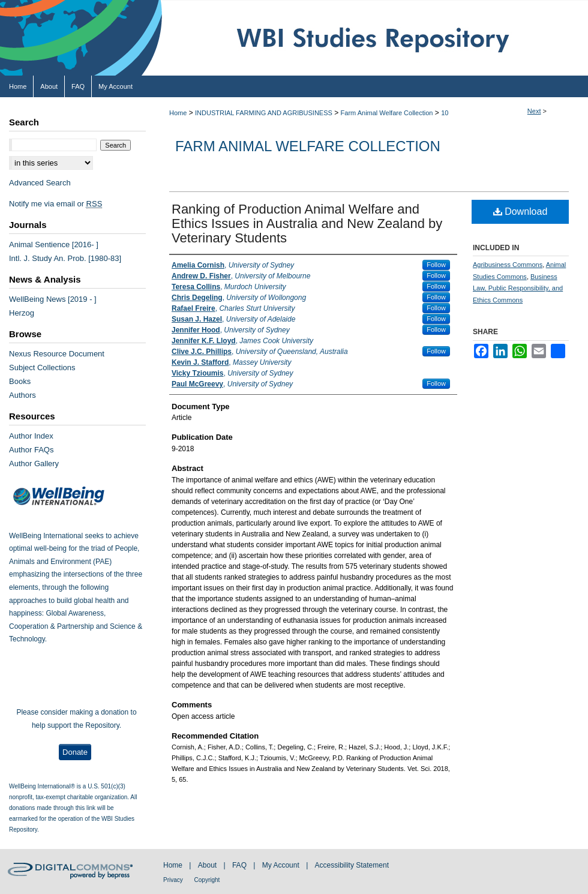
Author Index (31, 436)
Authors (22, 395)
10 (445, 113)
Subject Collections (42, 367)
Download (520, 211)
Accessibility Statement (352, 865)
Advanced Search (40, 183)
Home (178, 113)
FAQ (240, 865)
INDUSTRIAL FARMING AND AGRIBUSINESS (264, 113)
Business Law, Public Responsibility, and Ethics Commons (518, 289)
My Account (282, 865)
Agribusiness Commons (508, 265)
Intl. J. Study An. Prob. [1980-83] (65, 258)
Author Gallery (34, 463)
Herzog (22, 313)
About (208, 865)
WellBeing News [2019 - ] (53, 299)
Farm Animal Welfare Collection (387, 113)
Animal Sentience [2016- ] (54, 244)
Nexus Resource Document (57, 354)
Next (534, 111)
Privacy (174, 880)
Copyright (207, 880)
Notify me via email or (55, 204)
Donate (75, 752)
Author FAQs (31, 450)
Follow (436, 265)
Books (20, 381)
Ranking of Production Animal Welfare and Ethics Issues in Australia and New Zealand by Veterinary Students (307, 223)
